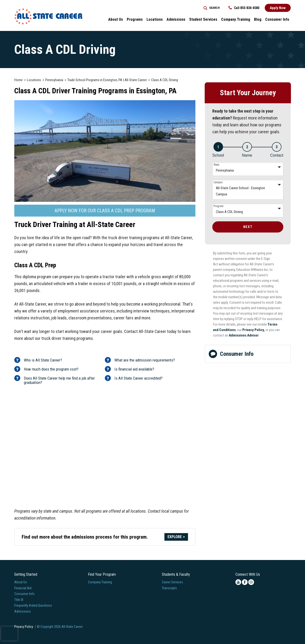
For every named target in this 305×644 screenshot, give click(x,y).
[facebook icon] (245, 582)
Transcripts (169, 588)
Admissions (23, 611)
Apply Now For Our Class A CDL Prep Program (105, 211)
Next (248, 227)
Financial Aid (23, 588)
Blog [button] (258, 19)
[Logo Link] (48, 16)
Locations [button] (155, 19)
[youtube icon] (238, 582)
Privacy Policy (24, 627)
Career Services (172, 582)
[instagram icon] (251, 582)
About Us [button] (116, 19)
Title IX (19, 600)
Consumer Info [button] (277, 19)
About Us (21, 582)
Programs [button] (135, 19)
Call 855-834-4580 (244, 8)
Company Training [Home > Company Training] (236, 19)
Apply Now (278, 8)
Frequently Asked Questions (33, 605)
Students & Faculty (176, 574)
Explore (175, 537)
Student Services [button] (203, 19)
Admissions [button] (176, 19)
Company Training (100, 582)
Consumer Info (231, 354)
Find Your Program (102, 574)
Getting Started (26, 574)
